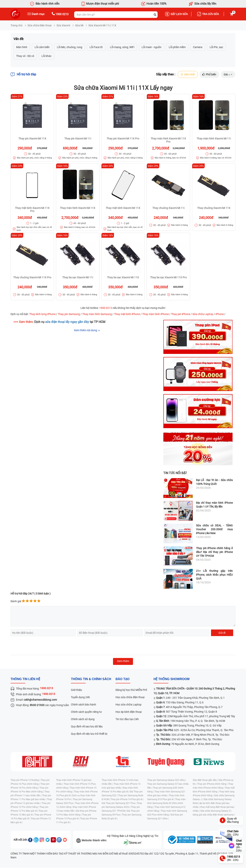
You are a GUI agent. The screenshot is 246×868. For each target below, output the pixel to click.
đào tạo (122, 679)
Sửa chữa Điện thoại (39, 25)
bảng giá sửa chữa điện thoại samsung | (214, 815)
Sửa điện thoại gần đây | (206, 780)
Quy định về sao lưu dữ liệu (87, 727)
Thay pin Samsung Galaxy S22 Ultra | (167, 780)
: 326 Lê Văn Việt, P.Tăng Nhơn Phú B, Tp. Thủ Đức (193, 735)
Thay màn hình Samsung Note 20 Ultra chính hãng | (166, 804)
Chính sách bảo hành (84, 705)
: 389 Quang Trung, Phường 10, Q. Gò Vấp (189, 726)
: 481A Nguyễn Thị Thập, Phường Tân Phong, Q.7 (189, 707)
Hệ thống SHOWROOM (172, 679)
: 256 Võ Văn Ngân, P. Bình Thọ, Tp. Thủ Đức (189, 740)
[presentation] (40, 646)
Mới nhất (186, 75)
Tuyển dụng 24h (80, 698)
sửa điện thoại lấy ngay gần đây (67, 322)
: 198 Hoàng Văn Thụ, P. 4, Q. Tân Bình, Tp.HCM (191, 721)
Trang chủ (17, 25)
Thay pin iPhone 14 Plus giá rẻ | (127, 800)
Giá (228, 75)
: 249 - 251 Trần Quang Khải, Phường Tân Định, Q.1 (190, 698)
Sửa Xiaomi (63, 25)
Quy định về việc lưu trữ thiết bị (89, 734)
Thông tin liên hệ (25, 679)
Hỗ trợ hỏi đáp (23, 75)
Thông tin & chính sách (91, 679)
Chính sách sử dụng (83, 720)
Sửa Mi (79, 25)
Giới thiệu (76, 690)
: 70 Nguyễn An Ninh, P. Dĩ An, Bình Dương (188, 744)
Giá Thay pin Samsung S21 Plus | (119, 804)
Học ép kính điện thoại (129, 712)
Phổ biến (209, 75)
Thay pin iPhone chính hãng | (213, 784)
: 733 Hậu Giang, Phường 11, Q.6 (180, 703)
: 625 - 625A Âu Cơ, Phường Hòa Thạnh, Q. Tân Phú (195, 730)
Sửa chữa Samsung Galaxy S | (216, 811)
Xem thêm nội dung (86, 331)
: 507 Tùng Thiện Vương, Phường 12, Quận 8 (187, 712)
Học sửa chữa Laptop (128, 705)
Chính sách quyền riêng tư (86, 712)
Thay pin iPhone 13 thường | (26, 780)
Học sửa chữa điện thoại (130, 698)
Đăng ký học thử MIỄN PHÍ (131, 690)
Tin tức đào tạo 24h (127, 720)
